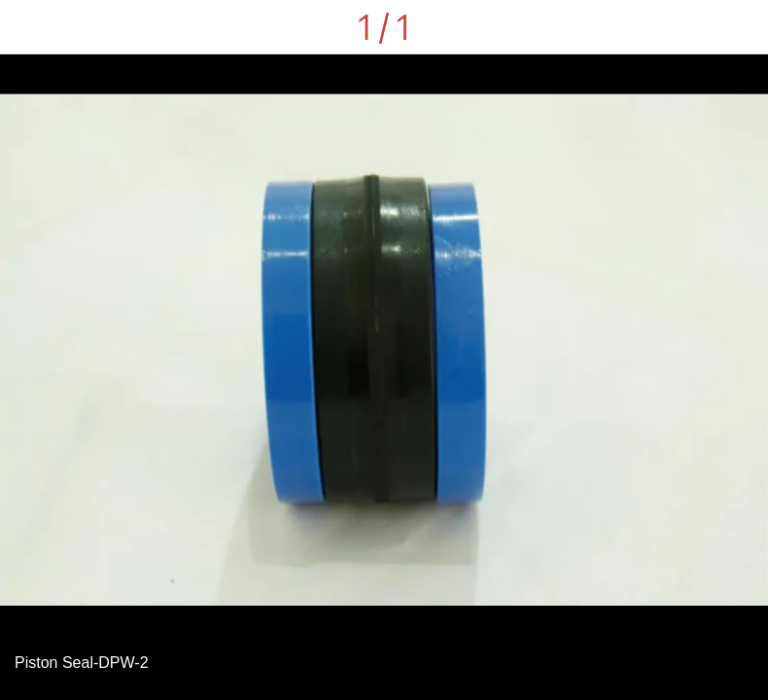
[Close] (27, 27)
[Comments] (741, 27)
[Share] (690, 27)
